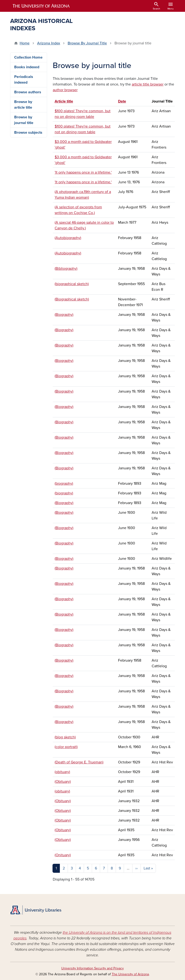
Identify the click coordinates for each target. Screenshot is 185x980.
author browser (65, 90)
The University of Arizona (130, 974)
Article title (66, 101)
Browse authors (28, 92)
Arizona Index (49, 43)
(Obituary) (63, 782)
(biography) (64, 484)
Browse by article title (23, 105)
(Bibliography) (66, 269)
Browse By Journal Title (87, 43)
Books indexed (27, 67)
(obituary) (62, 772)
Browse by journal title (24, 120)
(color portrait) (66, 747)
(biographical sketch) (72, 284)
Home (25, 43)
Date (122, 101)
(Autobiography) (68, 238)
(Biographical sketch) (72, 299)
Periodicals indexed (24, 80)
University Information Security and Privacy (92, 968)
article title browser (148, 84)
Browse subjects (28, 133)
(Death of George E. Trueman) (79, 762)
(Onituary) (63, 855)
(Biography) (64, 315)
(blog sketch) (65, 737)
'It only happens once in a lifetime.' (83, 172)
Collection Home (28, 57)
